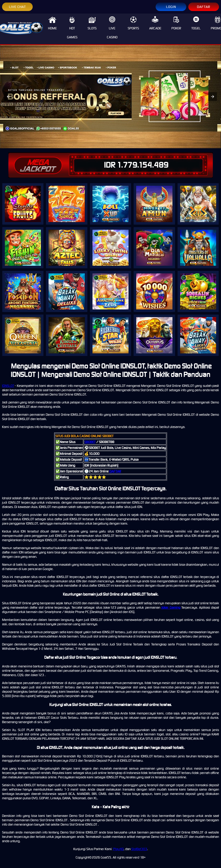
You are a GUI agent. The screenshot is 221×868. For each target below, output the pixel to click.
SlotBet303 (139, 849)
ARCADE (155, 23)
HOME (52, 23)
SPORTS (133, 23)
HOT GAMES (72, 28)
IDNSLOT (8, 386)
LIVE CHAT (17, 7)
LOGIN (171, 7)
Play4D (118, 849)
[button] (8, 97)
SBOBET (90, 442)
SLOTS (92, 23)
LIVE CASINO (112, 28)
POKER (176, 23)
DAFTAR (204, 7)
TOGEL (196, 23)
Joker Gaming (171, 607)
